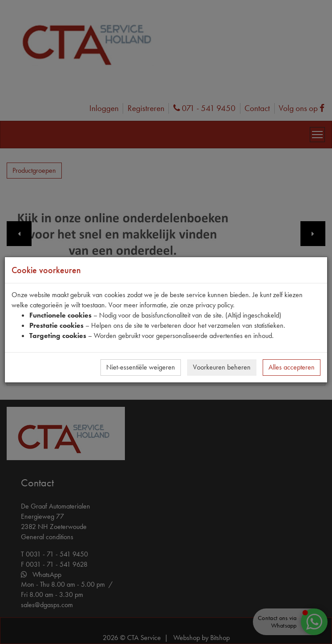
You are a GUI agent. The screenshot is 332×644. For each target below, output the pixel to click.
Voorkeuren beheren (222, 367)
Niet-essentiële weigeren (141, 367)
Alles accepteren (292, 367)
